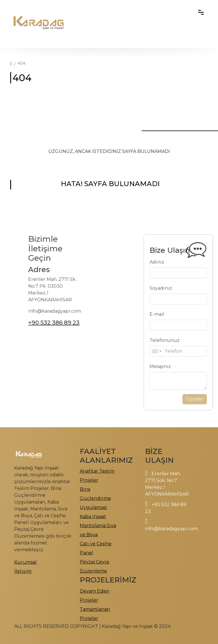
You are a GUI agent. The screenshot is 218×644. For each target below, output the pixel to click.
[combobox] (171, 351)
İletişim (23, 571)
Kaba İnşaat (93, 516)
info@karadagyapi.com (171, 529)
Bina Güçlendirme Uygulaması (95, 498)
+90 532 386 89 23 (40, 323)
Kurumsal (25, 562)
